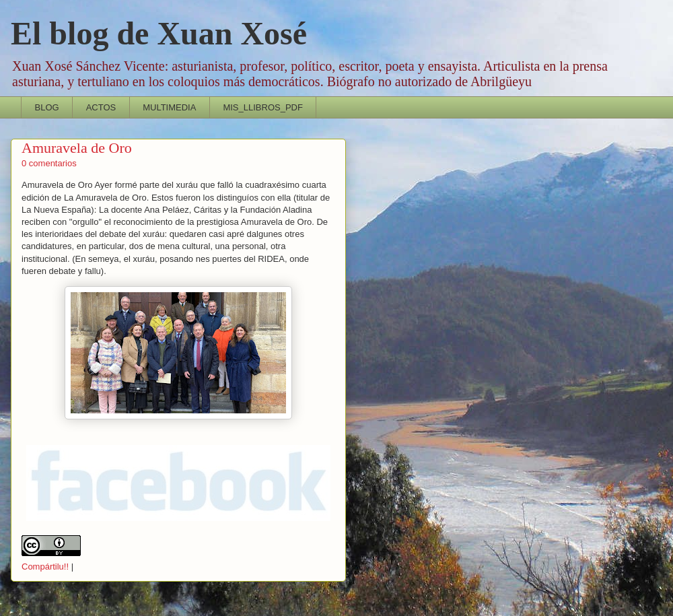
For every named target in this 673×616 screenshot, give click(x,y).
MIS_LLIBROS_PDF (263, 107)
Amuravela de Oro (77, 148)
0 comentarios (49, 163)
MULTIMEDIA (169, 107)
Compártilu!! (45, 567)
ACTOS (101, 107)
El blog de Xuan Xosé (159, 33)
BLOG (47, 107)
